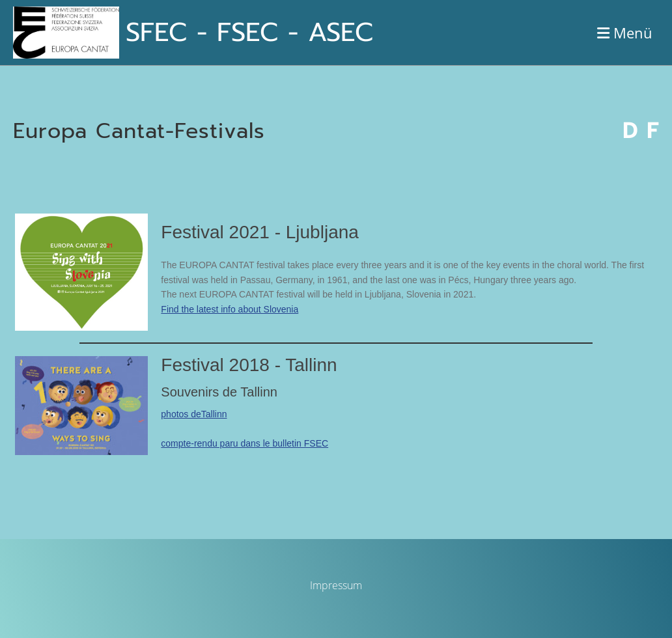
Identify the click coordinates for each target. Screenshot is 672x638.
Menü (625, 33)
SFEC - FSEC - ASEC (249, 33)
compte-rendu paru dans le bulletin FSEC (245, 443)
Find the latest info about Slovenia (230, 309)
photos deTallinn (194, 414)
